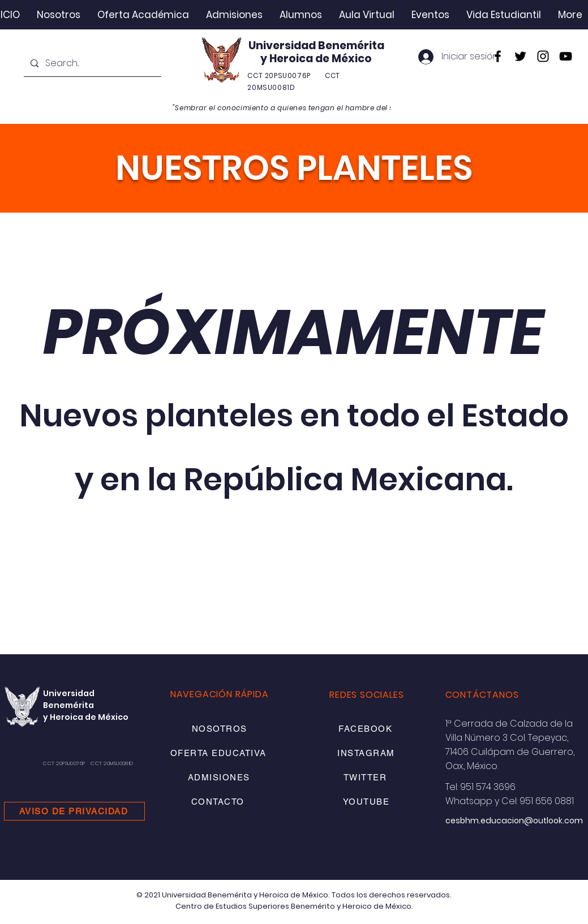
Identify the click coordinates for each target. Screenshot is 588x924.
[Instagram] (543, 56)
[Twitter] (520, 56)
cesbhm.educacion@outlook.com (514, 821)
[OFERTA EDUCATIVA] (219, 753)
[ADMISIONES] (220, 777)
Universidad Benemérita (316, 46)
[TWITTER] (366, 777)
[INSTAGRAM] (367, 753)
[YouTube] (566, 56)
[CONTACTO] (219, 802)
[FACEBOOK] (367, 729)
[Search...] (91, 64)
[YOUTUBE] (367, 802)
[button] (59, 15)
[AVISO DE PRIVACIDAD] (74, 811)
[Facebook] (498, 56)
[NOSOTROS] (220, 729)
